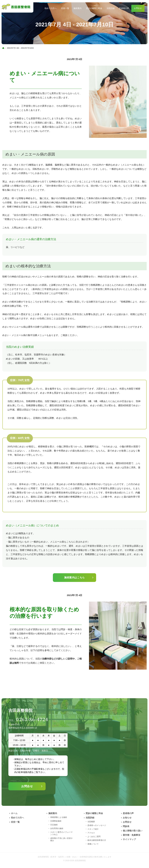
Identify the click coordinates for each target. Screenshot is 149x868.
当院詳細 (90, 818)
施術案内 (53, 813)
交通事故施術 (56, 821)
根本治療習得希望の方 (97, 840)
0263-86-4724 (32, 720)
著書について (93, 844)
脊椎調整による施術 (59, 817)
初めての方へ (18, 818)
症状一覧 (15, 822)
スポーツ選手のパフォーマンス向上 (61, 833)
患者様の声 (128, 813)
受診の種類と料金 (94, 813)
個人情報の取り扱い (133, 831)
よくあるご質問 (94, 837)
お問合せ (27, 786)
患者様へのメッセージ (97, 825)
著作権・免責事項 (131, 835)
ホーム (14, 813)
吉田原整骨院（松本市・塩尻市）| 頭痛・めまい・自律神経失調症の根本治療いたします (74, 857)
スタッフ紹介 (93, 829)
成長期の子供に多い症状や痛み (61, 839)
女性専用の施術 (57, 828)
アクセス (91, 833)
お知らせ (127, 818)
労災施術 (54, 825)
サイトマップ (129, 839)
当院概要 (91, 822)
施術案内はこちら (74, 578)
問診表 (126, 826)
